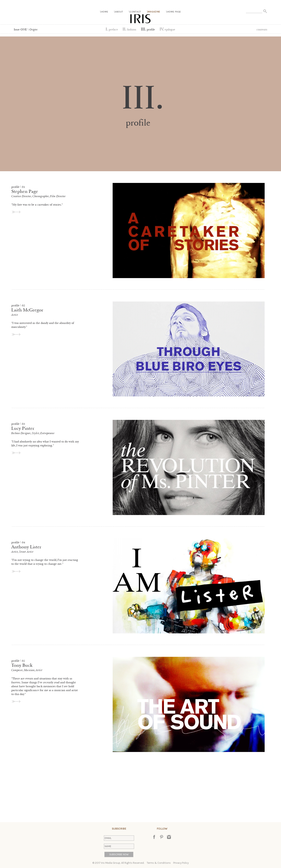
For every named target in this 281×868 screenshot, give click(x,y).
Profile (148, 29)
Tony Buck (22, 665)
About (119, 21)
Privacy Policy (181, 863)
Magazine (154, 21)
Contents (262, 29)
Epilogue (167, 29)
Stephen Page (25, 191)
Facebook (154, 837)
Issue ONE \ (26, 29)
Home (105, 21)
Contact (136, 21)
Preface (112, 29)
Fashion (129, 29)
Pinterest (162, 837)
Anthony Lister (26, 547)
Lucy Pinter (23, 428)
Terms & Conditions (159, 863)
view (16, 212)
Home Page (174, 21)
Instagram (169, 837)
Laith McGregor (27, 310)
